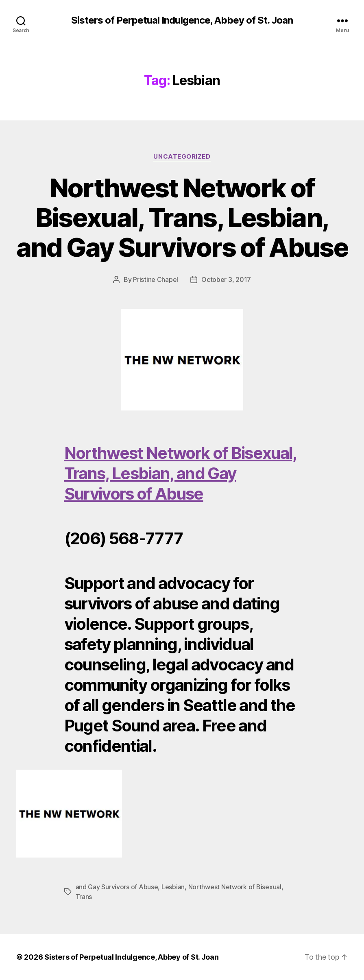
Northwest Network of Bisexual (235, 887)
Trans (84, 897)
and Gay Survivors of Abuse (117, 887)
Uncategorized (182, 157)
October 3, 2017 (226, 279)
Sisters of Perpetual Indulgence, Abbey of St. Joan (182, 20)
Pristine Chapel (156, 279)
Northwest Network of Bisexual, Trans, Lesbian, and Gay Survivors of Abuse (182, 217)
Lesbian (173, 887)
